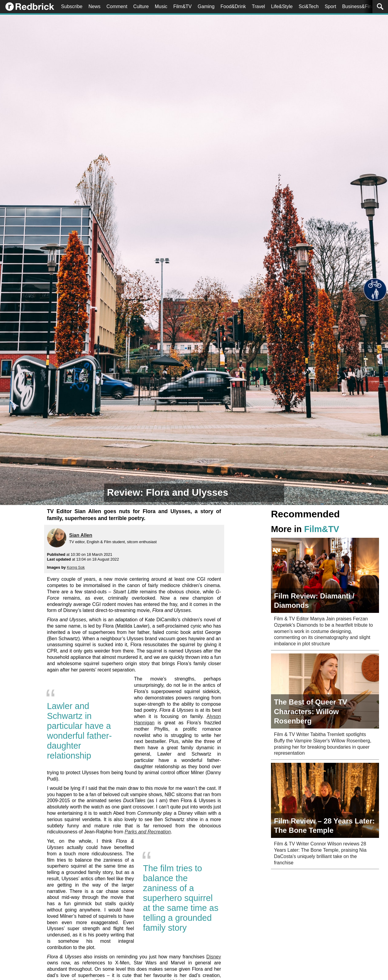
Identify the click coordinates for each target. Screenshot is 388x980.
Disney (214, 957)
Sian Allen (81, 535)
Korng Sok (76, 567)
